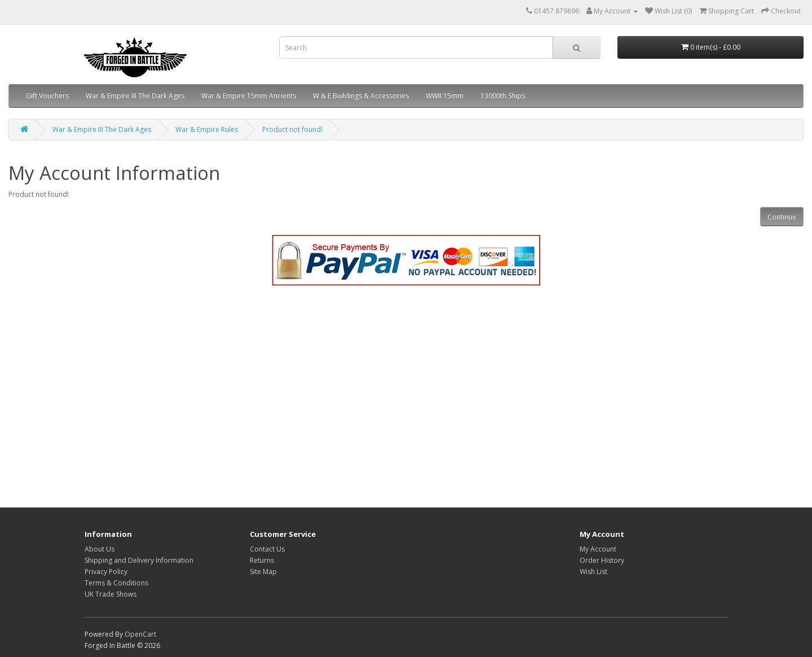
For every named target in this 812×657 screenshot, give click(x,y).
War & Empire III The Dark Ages (135, 96)
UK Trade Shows (111, 594)
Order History (602, 560)
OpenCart (140, 634)
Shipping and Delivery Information (139, 560)
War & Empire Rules (207, 129)
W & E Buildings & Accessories (361, 96)
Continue (782, 217)
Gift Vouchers (47, 96)
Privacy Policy (106, 572)
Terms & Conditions (116, 583)
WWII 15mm (445, 96)
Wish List (593, 572)
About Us (100, 549)
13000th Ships (503, 96)
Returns (262, 560)
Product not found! (292, 129)
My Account (598, 549)
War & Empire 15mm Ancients (249, 96)
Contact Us (267, 549)
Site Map (263, 572)
